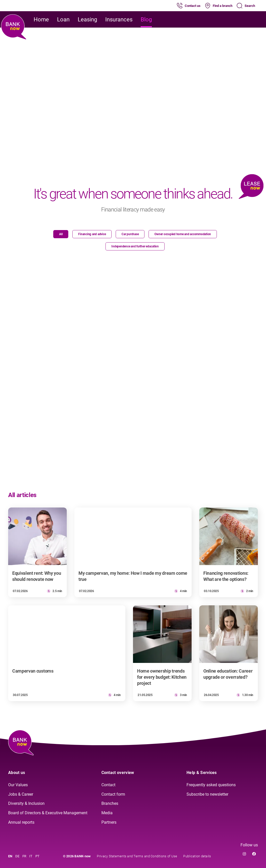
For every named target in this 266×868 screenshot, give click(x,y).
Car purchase (130, 234)
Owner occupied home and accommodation (183, 234)
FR (24, 856)
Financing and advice (92, 234)
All (61, 234)
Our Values (18, 785)
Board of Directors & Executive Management (48, 813)
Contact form (113, 794)
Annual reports (21, 822)
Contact (108, 785)
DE (17, 856)
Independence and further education (135, 246)
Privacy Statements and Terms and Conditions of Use (137, 856)
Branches (110, 803)
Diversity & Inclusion (26, 803)
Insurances (119, 19)
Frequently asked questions (211, 785)
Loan (63, 19)
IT (31, 856)
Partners (109, 822)
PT (37, 856)
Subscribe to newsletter (207, 794)
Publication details (197, 856)
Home (41, 19)
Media (107, 813)
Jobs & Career (21, 794)
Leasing (87, 19)
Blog (146, 19)
